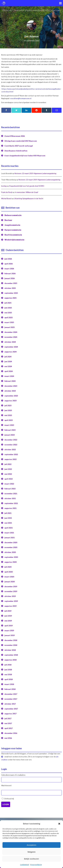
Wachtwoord (6, 785)
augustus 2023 (10, 401)
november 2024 (11, 337)
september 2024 (11, 347)
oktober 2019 (10, 596)
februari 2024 (10, 381)
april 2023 (9, 420)
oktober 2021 (10, 498)
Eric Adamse (32, 36)
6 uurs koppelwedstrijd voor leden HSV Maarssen (25, 156)
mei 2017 (8, 723)
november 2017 (11, 699)
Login (6, 804)
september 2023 (11, 396)
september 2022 (11, 454)
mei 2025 (8, 313)
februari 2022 (10, 489)
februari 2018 (10, 689)
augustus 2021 (10, 508)
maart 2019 (9, 630)
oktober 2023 (10, 391)
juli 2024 (8, 357)
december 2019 (11, 586)
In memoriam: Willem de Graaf (26, 192)
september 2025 (11, 293)
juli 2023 (8, 405)
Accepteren (32, 845)
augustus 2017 (10, 714)
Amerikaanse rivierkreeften (16, 151)
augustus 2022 (10, 459)
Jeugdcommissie (12, 225)
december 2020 (11, 542)
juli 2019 (8, 611)
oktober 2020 (10, 552)
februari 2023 (10, 430)
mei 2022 (8, 474)
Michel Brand (6, 198)
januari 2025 (10, 327)
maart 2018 (9, 684)
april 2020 (9, 572)
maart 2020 (9, 577)
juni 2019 (8, 616)
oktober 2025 (10, 288)
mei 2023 (8, 415)
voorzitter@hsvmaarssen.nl (21, 98)
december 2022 (11, 440)
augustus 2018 (10, 660)
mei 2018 (8, 674)
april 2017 (9, 728)
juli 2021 (8, 513)
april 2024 (9, 371)
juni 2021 (8, 518)
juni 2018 (8, 670)
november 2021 (11, 494)
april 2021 (9, 528)
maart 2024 (9, 376)
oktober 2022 (10, 449)
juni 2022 (8, 469)
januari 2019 (10, 635)
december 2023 (11, 386)
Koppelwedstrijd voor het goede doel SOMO (27, 186)
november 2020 (11, 547)
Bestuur (8, 220)
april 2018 (9, 679)
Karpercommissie (13, 230)
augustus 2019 (10, 606)
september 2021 (11, 503)
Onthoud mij (9, 799)
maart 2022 (9, 484)
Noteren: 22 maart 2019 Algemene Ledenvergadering (35, 173)
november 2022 (11, 445)
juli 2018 (8, 665)
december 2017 (11, 694)
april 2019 (9, 626)
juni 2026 (8, 259)
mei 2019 (8, 621)
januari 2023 (10, 435)
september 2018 (11, 655)
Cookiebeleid (25, 865)
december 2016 (11, 733)
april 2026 (9, 264)
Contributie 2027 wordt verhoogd (19, 146)
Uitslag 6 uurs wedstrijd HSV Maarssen (21, 141)
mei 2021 (8, 523)
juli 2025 (8, 303)
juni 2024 (8, 361)
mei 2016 (8, 738)
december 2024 (11, 332)
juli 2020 (8, 567)
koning (4, 186)
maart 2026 (9, 269)
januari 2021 (10, 538)
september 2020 (11, 557)
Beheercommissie (13, 215)
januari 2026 (10, 278)
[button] (59, 824)
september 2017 (11, 709)
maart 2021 (9, 533)
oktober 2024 (10, 342)
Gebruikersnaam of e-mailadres (13, 775)
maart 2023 (9, 425)
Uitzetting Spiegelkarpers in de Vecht (29, 198)
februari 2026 (10, 273)
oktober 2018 (10, 650)
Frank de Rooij (7, 192)
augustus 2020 (10, 562)
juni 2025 (8, 308)
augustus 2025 (10, 298)
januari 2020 (10, 582)
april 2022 (9, 479)
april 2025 (9, 317)
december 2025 (11, 283)
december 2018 (11, 640)
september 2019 (11, 601)
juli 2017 (8, 718)
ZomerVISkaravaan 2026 (15, 136)
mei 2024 (8, 366)
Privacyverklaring (36, 865)
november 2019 (11, 591)
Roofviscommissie (13, 235)
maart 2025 (9, 322)
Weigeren (32, 852)
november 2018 (11, 645)
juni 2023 (8, 410)
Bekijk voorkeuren (31, 859)
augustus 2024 (10, 352)
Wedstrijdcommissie (15, 240)
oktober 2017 (10, 704)
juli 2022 (8, 464)
